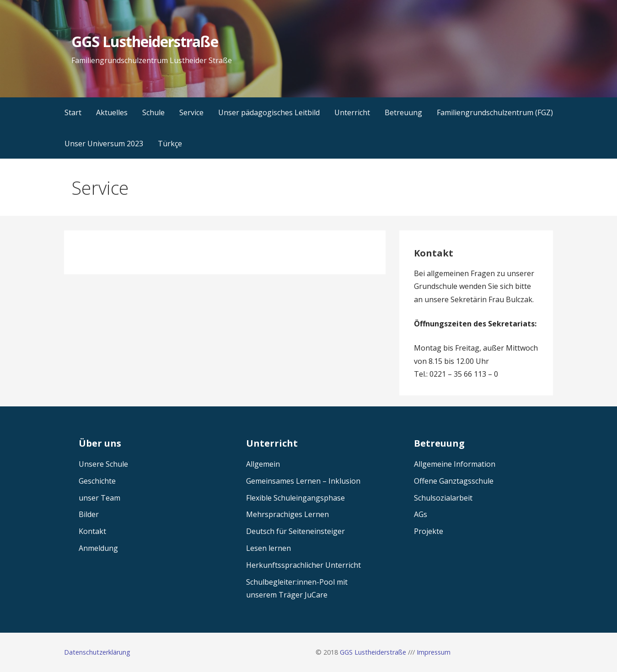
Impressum (434, 652)
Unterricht (352, 112)
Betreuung (403, 112)
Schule (153, 112)
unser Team (99, 498)
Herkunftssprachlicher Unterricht (303, 565)
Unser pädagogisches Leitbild (269, 112)
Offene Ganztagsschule (454, 481)
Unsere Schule (103, 464)
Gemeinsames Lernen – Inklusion (303, 481)
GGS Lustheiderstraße (145, 41)
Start (73, 112)
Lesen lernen (268, 548)
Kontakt (92, 531)
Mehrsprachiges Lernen (287, 514)
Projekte (429, 531)
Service (191, 112)
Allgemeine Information (455, 464)
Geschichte (97, 481)
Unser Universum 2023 (104, 144)
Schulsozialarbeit (443, 498)
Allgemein (263, 464)
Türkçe (170, 144)
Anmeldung (98, 548)
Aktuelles (112, 112)
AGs (421, 514)
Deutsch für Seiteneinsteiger (295, 531)
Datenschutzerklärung (97, 652)
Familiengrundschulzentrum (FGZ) (495, 112)
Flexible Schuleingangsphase (295, 498)
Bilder (89, 514)
